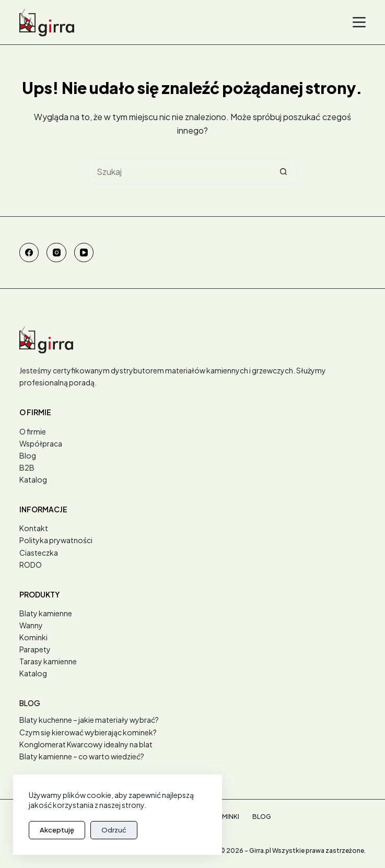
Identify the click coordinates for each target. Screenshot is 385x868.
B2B (27, 467)
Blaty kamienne (46, 613)
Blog (28, 455)
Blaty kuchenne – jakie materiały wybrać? (89, 720)
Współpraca (41, 443)
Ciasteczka (39, 553)
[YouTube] (84, 253)
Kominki (33, 637)
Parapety (35, 649)
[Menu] (359, 22)
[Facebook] (29, 253)
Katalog (33, 479)
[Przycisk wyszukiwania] (284, 172)
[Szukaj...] (179, 172)
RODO (31, 565)
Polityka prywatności (56, 540)
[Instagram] (56, 253)
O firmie (33, 431)
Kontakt (34, 528)
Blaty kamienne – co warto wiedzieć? (82, 756)
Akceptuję (57, 830)
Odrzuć (114, 830)
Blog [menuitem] (262, 817)
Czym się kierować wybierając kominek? (88, 732)
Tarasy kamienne (48, 661)
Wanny (31, 625)
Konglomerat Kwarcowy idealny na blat (86, 744)
